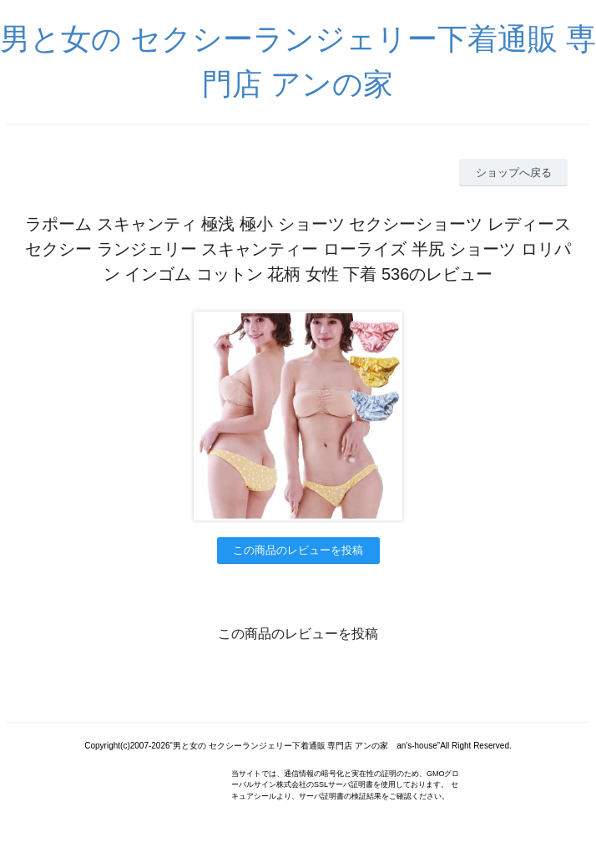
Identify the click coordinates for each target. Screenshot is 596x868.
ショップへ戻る (514, 173)
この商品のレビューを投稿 (298, 550)
